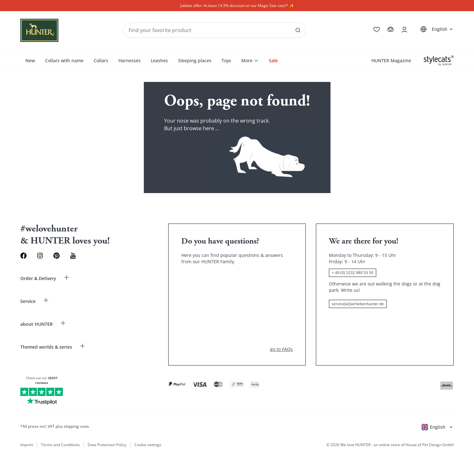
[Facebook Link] (23, 256)
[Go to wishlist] (377, 30)
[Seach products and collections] (215, 30)
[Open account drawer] (404, 30)
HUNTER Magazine (391, 60)
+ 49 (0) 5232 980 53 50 (353, 273)
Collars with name (64, 60)
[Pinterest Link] (57, 256)
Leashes (159, 60)
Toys (226, 60)
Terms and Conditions (60, 445)
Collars (101, 60)
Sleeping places (195, 60)
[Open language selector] (436, 29)
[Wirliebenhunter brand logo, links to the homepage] (39, 30)
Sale (273, 60)
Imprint (27, 445)
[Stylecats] (439, 61)
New (30, 60)
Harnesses (130, 60)
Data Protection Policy (107, 445)
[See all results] (298, 30)
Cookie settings (148, 445)
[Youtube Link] (73, 256)
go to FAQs (281, 349)
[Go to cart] (391, 30)
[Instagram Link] (40, 256)
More (250, 60)
